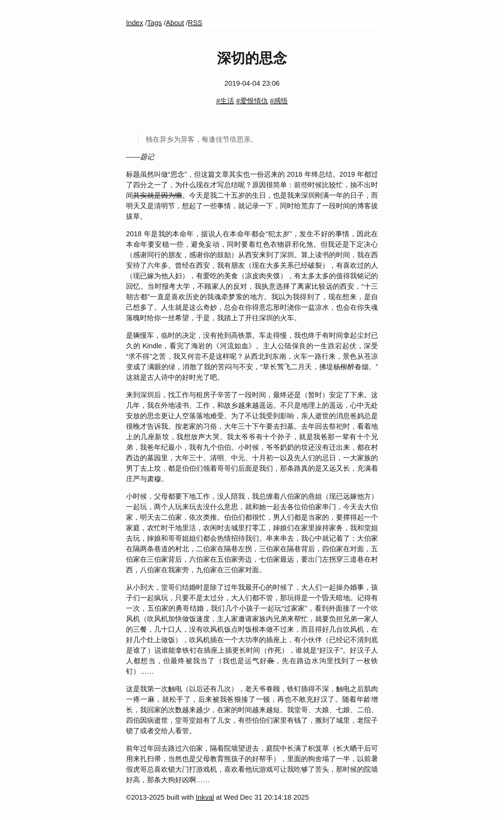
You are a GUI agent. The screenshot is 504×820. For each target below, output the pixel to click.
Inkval (205, 797)
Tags (154, 23)
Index (135, 23)
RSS (195, 23)
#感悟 (279, 101)
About (175, 23)
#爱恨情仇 (252, 101)
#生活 (225, 101)
